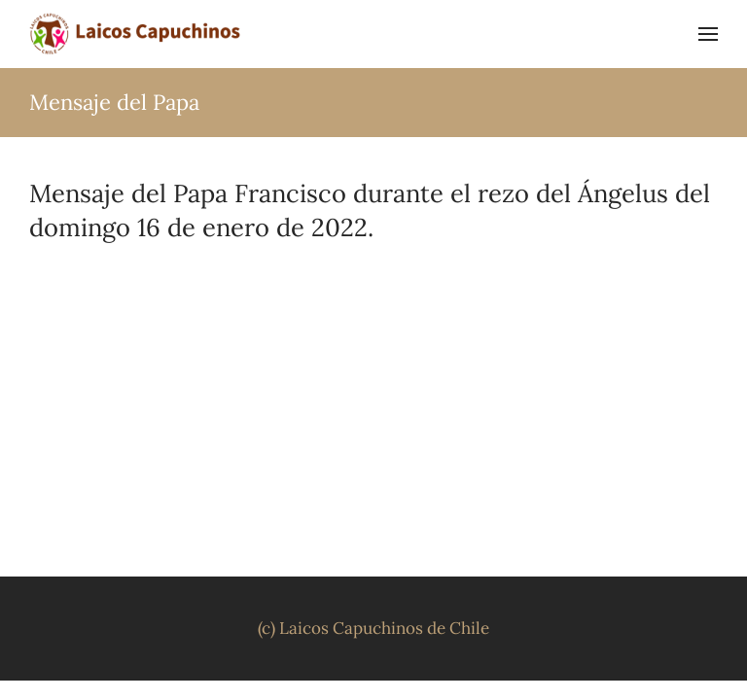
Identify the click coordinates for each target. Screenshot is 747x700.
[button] (708, 34)
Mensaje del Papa (114, 102)
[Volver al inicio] (136, 34)
